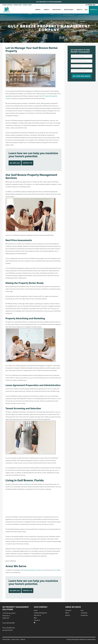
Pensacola (68, 610)
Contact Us (93, 10)
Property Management (40, 613)
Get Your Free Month (82, 76)
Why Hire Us (37, 615)
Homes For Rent (8, 5)
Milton (59, 570)
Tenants (47, 10)
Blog (86, 10)
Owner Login (18, 5)
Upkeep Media (91, 639)
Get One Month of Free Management (49, 2)
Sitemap (23, 639)
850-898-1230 (90, 5)
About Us (80, 10)
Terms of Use (15, 639)
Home (36, 610)
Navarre (68, 615)
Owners (38, 10)
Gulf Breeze (27, 484)
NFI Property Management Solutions (31, 570)
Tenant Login (27, 5)
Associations (57, 10)
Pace (55, 570)
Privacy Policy (6, 639)
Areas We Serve (69, 10)
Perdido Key (84, 615)
